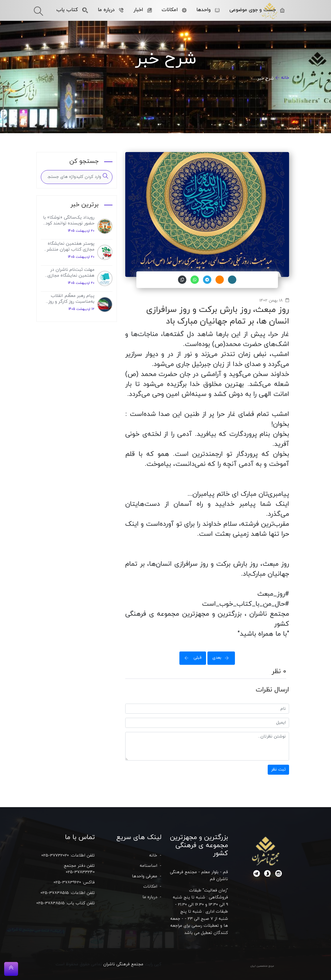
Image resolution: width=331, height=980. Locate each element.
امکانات (174, 10)
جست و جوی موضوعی (257, 10)
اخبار (143, 10)
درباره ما (111, 10)
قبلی (191, 658)
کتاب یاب (72, 10)
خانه (285, 78)
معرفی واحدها (145, 876)
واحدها (208, 10)
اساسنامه (148, 866)
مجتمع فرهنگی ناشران (123, 964)
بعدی (222, 658)
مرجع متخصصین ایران (262, 966)
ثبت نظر (278, 770)
